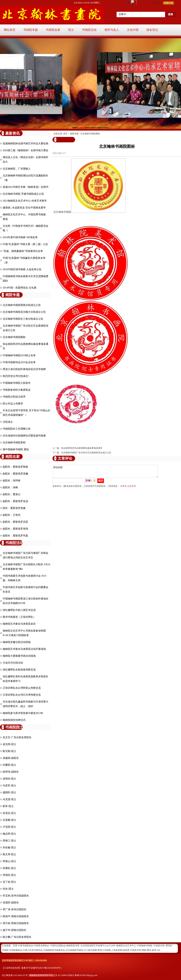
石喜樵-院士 (10, 820)
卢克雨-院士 (10, 827)
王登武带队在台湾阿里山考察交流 (22, 688)
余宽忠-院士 (10, 813)
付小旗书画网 (90, 950)
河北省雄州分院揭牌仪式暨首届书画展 (24, 436)
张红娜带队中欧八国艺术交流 (19, 610)
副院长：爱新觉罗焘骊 (15, 474)
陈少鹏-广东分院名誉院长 (17, 937)
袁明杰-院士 (10, 779)
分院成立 (8, 422)
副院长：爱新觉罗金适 (15, 501)
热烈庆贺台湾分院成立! (16, 376)
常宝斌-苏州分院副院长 (16, 896)
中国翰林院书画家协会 (54, 950)
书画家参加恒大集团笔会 (17, 390)
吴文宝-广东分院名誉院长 (17, 737)
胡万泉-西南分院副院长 (16, 923)
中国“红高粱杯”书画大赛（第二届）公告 (25, 244)
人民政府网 (117, 950)
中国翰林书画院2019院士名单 (19, 355)
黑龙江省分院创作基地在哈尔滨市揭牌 (24, 369)
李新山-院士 (10, 861)
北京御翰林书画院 (74, 950)
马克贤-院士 (10, 799)
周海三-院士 (10, 841)
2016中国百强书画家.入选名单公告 (22, 269)
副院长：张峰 (10, 487)
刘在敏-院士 (10, 848)
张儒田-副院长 (11, 903)
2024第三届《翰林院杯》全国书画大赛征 (26, 150)
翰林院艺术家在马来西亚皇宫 (19, 624)
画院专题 (74, 134)
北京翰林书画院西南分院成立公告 (22, 305)
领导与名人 (112, 30)
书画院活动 (89, 30)
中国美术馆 (136, 950)
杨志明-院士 (10, 834)
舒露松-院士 (10, 868)
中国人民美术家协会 (33, 950)
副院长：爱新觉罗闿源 (15, 467)
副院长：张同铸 (12, 481)
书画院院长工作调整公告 (17, 429)
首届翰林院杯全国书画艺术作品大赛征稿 (26, 144)
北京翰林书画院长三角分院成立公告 (23, 319)
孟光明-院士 (10, 744)
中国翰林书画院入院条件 (17, 383)
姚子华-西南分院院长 (15, 930)
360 (159, 950)
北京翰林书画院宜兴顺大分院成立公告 (24, 312)
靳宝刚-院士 (10, 751)
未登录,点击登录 (128, 488)
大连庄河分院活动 (13, 663)
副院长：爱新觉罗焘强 (15, 529)
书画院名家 (53, 30)
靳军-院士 (8, 806)
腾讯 (149, 950)
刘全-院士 (8, 889)
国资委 (126, 950)
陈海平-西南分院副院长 (16, 916)
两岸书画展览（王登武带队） (19, 617)
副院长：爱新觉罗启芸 (15, 522)
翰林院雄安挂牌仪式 (14, 720)
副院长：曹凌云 (12, 494)
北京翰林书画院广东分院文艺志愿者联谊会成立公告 (86, 453)
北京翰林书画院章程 (14, 443)
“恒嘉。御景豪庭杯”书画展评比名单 (23, 251)
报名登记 (152, 30)
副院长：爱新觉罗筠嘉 (15, 536)
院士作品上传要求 (13, 404)
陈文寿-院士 (10, 854)
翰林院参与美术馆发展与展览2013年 (23, 713)
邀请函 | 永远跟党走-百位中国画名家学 (24, 208)
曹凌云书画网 (104, 950)
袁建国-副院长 (11, 758)
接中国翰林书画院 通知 (16, 449)
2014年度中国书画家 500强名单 (20, 237)
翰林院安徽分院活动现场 (17, 642)
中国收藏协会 (16, 950)
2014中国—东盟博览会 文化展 (20, 288)
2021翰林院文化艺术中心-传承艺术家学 (25, 201)
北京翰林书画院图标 (14, 337)
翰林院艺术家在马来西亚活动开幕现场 (24, 649)
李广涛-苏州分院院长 (15, 909)
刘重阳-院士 (10, 765)
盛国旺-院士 (10, 792)
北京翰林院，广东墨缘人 (17, 169)
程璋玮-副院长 (11, 772)
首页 (65, 134)
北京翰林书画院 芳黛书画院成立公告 (23, 194)
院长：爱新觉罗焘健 (14, 508)
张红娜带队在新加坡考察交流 (19, 670)
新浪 (154, 950)
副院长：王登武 (12, 515)
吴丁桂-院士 (10, 882)
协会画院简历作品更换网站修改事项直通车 (82, 448)
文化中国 (133, 30)
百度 (15, 946)
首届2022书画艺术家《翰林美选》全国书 (26, 187)
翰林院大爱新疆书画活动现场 (19, 656)
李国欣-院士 (10, 875)
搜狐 (144, 950)
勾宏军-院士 (10, 786)
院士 (71, 30)
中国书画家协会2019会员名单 (19, 362)
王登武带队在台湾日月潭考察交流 (22, 695)
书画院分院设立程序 (14, 397)
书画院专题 (31, 30)
